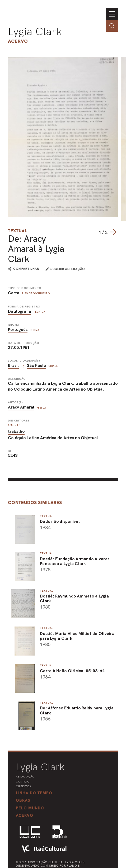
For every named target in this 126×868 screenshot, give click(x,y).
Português (18, 329)
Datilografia (19, 311)
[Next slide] (113, 232)
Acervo (18, 41)
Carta (14, 293)
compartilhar (26, 269)
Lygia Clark (35, 31)
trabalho (16, 431)
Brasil (13, 365)
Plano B (73, 866)
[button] (30, 808)
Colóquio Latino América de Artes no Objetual (53, 438)
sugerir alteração (68, 269)
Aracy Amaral (21, 407)
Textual (18, 231)
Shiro (54, 866)
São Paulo (36, 365)
